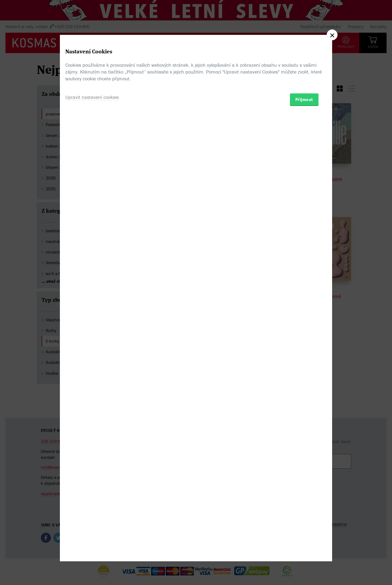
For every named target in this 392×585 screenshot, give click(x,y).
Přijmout (304, 324)
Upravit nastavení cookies (92, 322)
